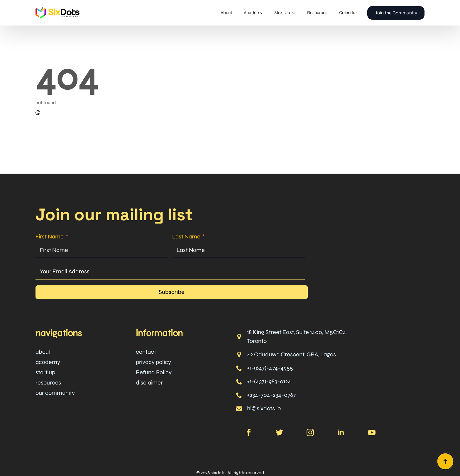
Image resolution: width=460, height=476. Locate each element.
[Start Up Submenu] (296, 13)
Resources (317, 13)
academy (48, 362)
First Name (50, 237)
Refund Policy (154, 372)
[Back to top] (445, 461)
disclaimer (149, 383)
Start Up (282, 13)
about (43, 352)
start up (45, 372)
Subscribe (172, 292)
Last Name (186, 237)
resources (48, 383)
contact (146, 352)
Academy (253, 13)
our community (55, 393)
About (226, 13)
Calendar (348, 13)
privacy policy (153, 362)
